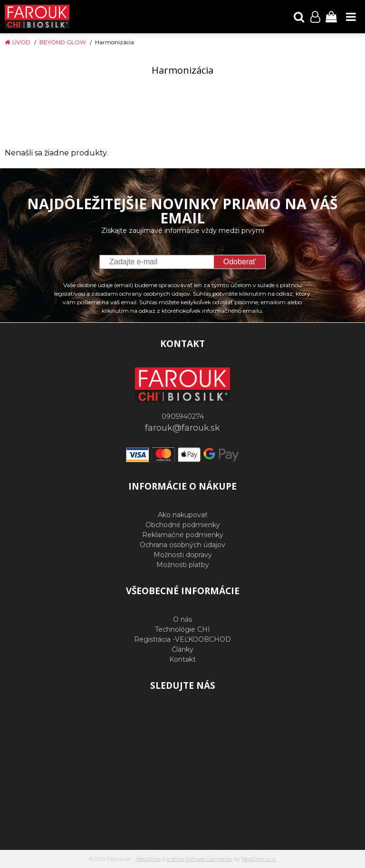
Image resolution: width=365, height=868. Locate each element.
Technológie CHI (182, 629)
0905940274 (183, 416)
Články (182, 649)
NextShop (148, 859)
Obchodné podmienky (183, 525)
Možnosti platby (183, 565)
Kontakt (182, 659)
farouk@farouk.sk (182, 428)
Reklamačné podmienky (183, 535)
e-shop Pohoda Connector (200, 859)
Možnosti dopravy (183, 555)
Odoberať (240, 262)
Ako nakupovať (183, 515)
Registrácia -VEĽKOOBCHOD (182, 639)
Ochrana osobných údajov (182, 545)
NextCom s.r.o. (259, 859)
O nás (182, 619)
